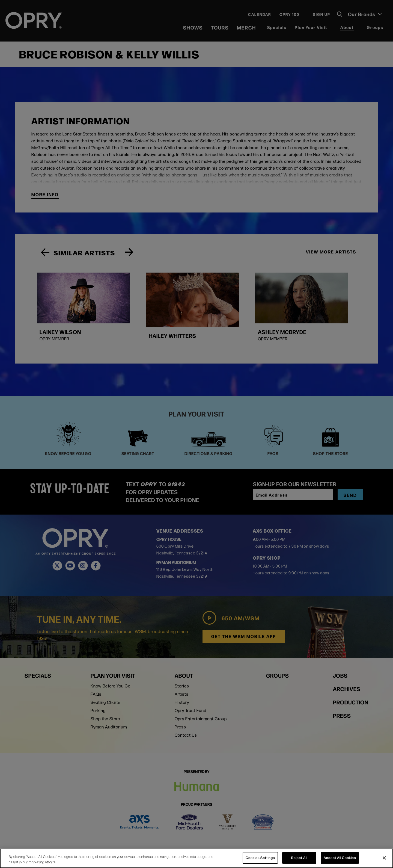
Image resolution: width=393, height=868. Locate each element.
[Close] (384, 858)
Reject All (299, 858)
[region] (196, 858)
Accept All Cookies (340, 858)
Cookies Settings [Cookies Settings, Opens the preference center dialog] (260, 858)
